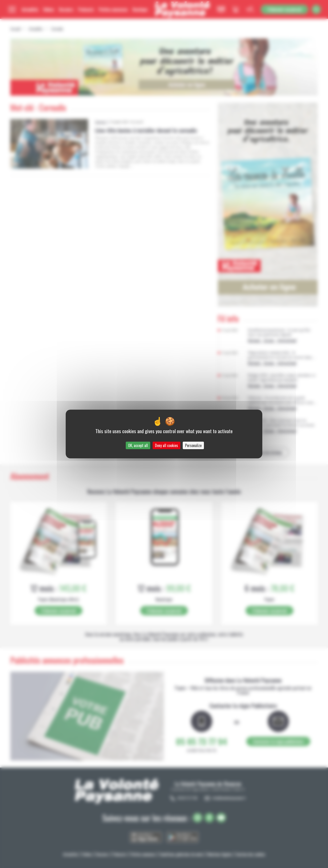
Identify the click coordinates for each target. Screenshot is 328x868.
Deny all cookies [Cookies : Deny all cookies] (166, 445)
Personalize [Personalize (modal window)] (193, 445)
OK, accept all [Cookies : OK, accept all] (138, 445)
